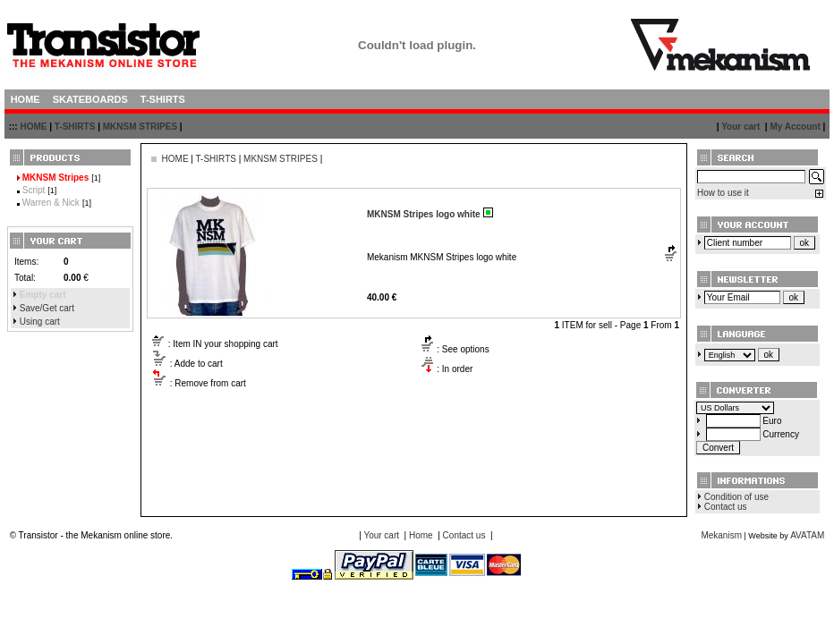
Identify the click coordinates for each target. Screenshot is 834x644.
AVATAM (807, 535)
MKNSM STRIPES (140, 127)
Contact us (726, 507)
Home (421, 535)
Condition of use (736, 497)
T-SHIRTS (75, 127)
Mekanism (721, 535)
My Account (795, 127)
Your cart (740, 127)
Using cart (40, 322)
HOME (33, 127)
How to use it (723, 193)
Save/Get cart (47, 308)
